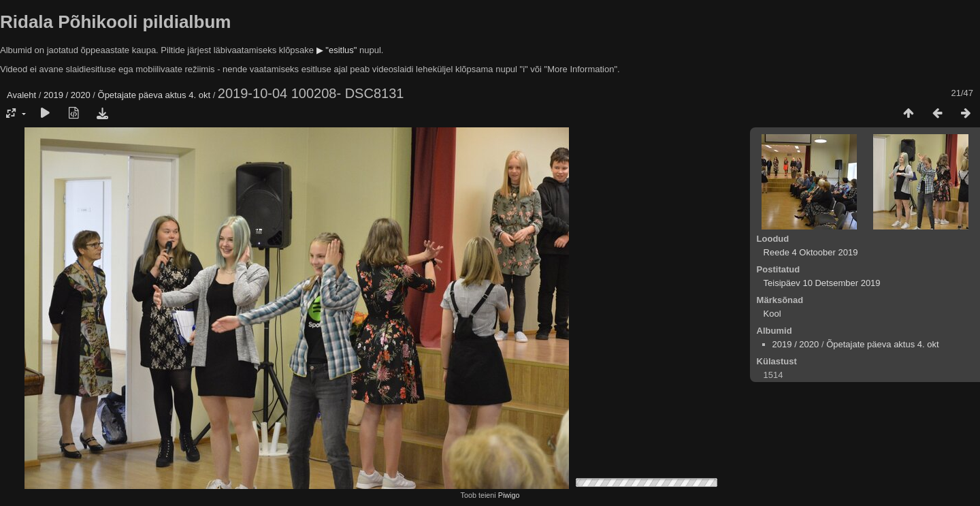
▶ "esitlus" (337, 50)
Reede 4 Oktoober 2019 (811, 252)
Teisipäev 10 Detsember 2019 (822, 283)
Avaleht (21, 95)
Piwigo (509, 495)
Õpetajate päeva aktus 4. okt (154, 95)
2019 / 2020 (67, 95)
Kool (772, 314)
